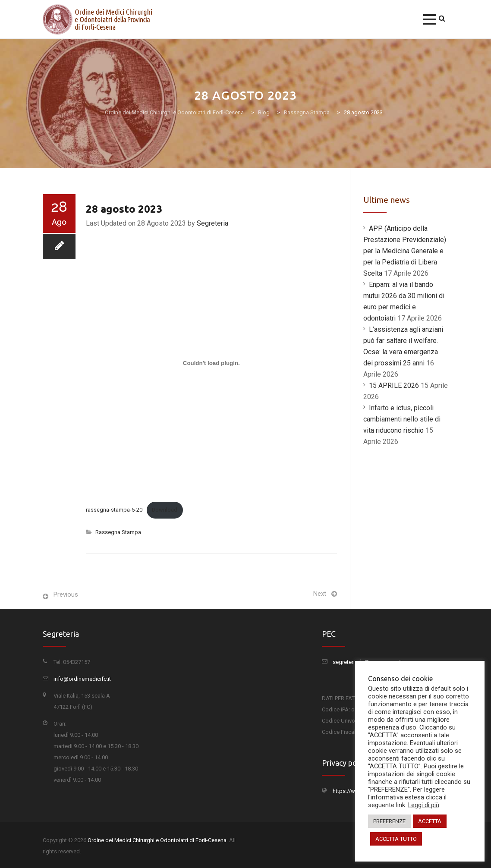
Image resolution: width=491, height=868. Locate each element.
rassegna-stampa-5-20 (114, 510)
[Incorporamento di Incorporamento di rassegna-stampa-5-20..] (211, 363)
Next (320, 594)
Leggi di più (424, 805)
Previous (66, 594)
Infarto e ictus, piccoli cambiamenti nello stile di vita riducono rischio (402, 419)
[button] (430, 19)
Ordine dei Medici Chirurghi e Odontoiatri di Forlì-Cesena (157, 840)
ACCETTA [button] (430, 821)
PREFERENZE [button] (389, 821)
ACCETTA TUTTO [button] (396, 839)
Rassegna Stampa (118, 532)
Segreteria (212, 223)
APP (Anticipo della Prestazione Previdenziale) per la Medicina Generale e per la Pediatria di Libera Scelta (405, 251)
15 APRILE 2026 (394, 385)
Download (165, 510)
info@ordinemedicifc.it (82, 679)
